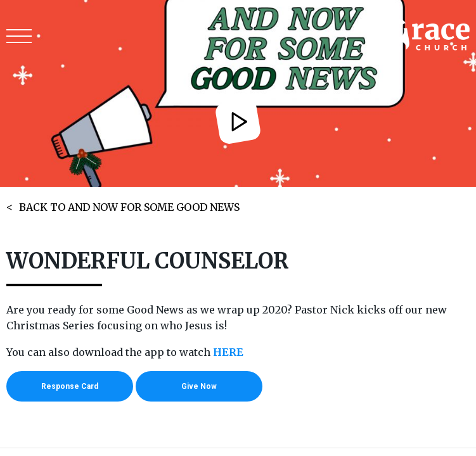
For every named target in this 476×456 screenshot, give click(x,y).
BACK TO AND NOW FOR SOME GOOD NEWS (129, 207)
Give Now (199, 386)
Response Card (70, 386)
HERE (228, 352)
